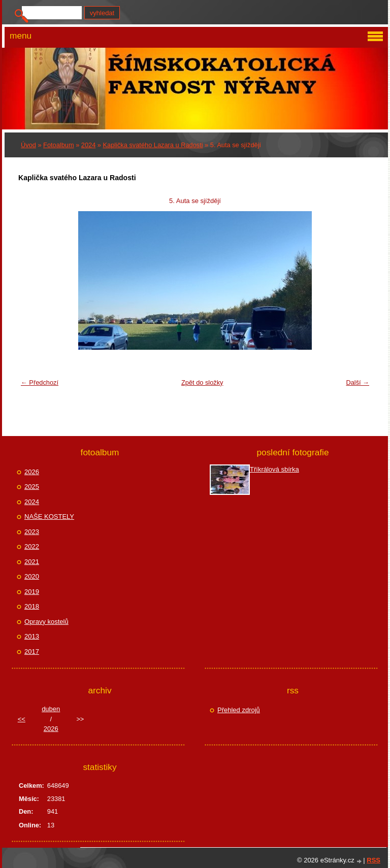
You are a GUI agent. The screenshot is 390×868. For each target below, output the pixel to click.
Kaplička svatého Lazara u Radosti (153, 145)
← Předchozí (40, 382)
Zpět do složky (202, 382)
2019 (32, 592)
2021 (32, 562)
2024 (88, 145)
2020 (32, 576)
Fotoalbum (58, 145)
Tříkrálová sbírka (274, 469)
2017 (32, 652)
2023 (32, 532)
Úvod (28, 145)
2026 (32, 472)
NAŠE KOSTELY (49, 516)
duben (51, 709)
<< (22, 719)
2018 (32, 606)
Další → (357, 382)
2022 (32, 546)
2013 (32, 636)
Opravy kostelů (46, 622)
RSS (373, 860)
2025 (32, 487)
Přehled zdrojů (239, 710)
